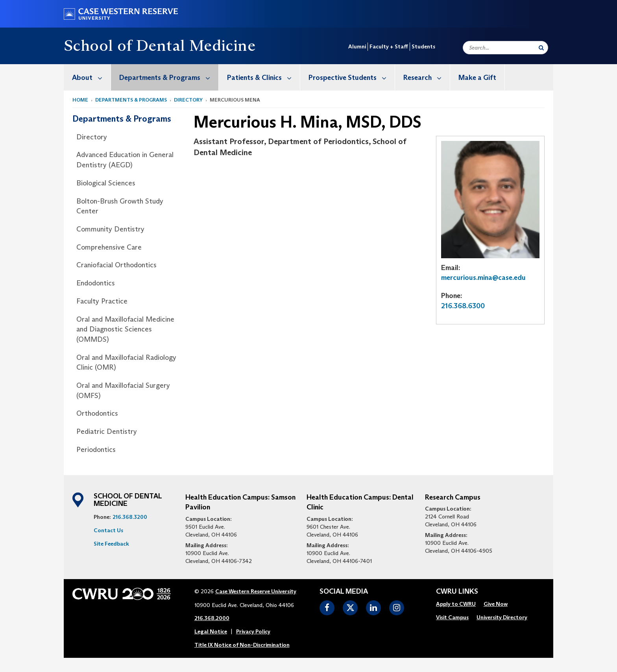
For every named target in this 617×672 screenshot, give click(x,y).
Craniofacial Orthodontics (116, 265)
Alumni (357, 46)
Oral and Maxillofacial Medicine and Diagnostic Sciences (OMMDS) (125, 329)
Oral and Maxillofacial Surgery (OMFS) (123, 391)
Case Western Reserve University (256, 591)
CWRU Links (457, 592)
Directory (188, 100)
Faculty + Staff (389, 46)
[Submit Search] (541, 48)
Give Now (496, 604)
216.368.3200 (130, 517)
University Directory (502, 617)
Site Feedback (111, 544)
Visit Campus (452, 617)
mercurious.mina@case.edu (483, 278)
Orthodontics (97, 413)
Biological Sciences (106, 183)
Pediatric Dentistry (107, 431)
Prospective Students (352, 77)
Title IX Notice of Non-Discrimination (242, 645)
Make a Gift (477, 78)
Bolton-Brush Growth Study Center (120, 206)
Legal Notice (211, 631)
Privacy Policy (253, 631)
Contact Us (108, 530)
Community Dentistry (110, 229)
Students (423, 46)
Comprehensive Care (109, 247)
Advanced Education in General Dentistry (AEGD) (125, 160)
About (91, 77)
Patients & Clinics (263, 77)
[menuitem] (87, 77)
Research (427, 77)
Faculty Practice (102, 301)
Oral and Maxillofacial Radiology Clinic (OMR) (126, 363)
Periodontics (96, 450)
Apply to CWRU (456, 604)
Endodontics (96, 283)
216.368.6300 (463, 306)
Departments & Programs (169, 77)
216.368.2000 (212, 618)
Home (80, 100)
